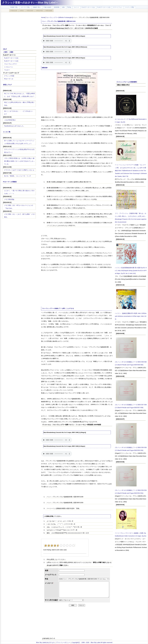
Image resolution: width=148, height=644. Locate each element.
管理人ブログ (7, 85)
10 (73, 545)
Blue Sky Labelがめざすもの (45, 642)
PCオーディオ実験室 (10, 182)
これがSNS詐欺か (10, 120)
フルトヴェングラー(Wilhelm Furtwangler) (59, 17)
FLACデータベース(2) (11, 61)
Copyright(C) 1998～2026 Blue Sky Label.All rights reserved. (92, 642)
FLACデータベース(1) (11, 58)
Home (43, 17)
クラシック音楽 (9, 76)
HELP (5, 49)
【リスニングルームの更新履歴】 (127, 82)
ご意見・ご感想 (8, 52)
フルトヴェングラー (11, 64)
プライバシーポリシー (63, 642)
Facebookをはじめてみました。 (14, 126)
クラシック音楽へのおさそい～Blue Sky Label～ (30, 3)
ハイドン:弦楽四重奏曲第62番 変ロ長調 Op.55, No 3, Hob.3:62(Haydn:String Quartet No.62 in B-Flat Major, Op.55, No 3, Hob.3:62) (131, 271)
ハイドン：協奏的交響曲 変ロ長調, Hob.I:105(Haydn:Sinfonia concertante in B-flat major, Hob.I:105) (131, 316)
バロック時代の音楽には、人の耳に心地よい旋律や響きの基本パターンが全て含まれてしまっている (19, 161)
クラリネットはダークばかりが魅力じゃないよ (19, 170)
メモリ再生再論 (9, 199)
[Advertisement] (19, 29)
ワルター (7, 70)
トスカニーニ (8, 67)
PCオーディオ (9, 79)
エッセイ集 (7, 132)
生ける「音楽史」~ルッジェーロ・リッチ (18, 176)
